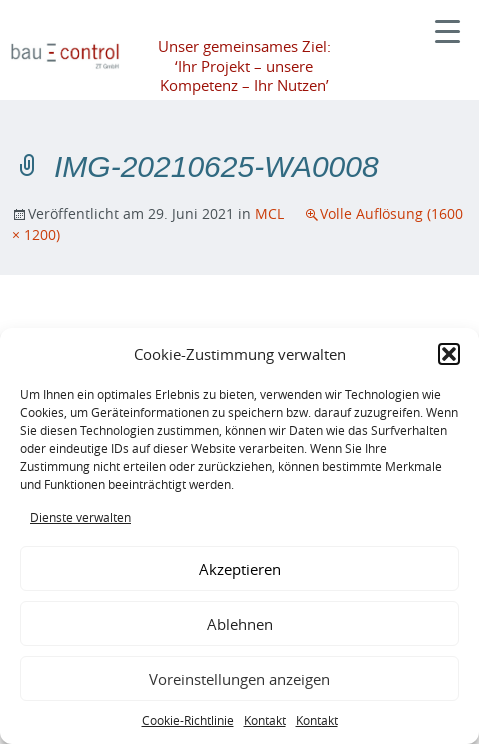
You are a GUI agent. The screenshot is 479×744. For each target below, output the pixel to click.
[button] (449, 354)
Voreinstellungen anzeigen (239, 679)
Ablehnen (240, 624)
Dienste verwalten (80, 517)
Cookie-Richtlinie (188, 720)
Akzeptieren (240, 569)
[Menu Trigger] (447, 29)
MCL (269, 213)
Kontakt (265, 720)
